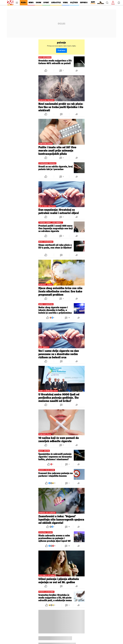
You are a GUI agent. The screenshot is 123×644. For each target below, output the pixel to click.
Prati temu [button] (61, 50)
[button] (107, 3)
